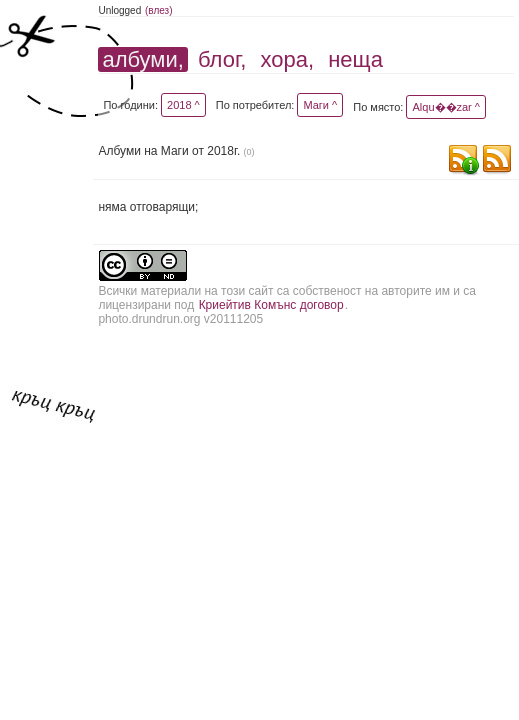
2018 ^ (183, 105)
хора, (288, 59)
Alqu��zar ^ (446, 107)
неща (355, 59)
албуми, (142, 59)
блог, (222, 59)
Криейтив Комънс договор (271, 305)
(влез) (159, 10)
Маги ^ (320, 105)
